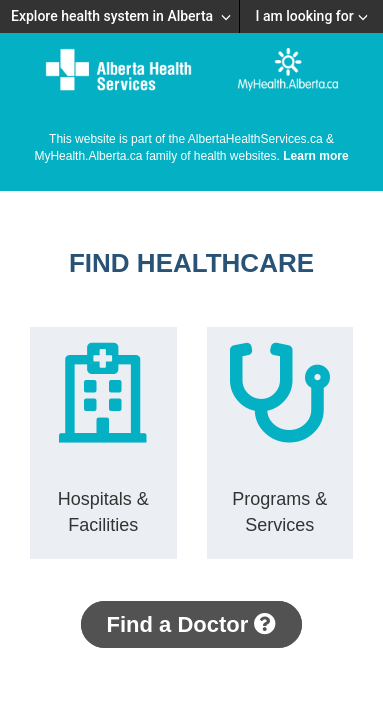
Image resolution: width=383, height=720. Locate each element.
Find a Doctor (192, 624)
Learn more (315, 156)
